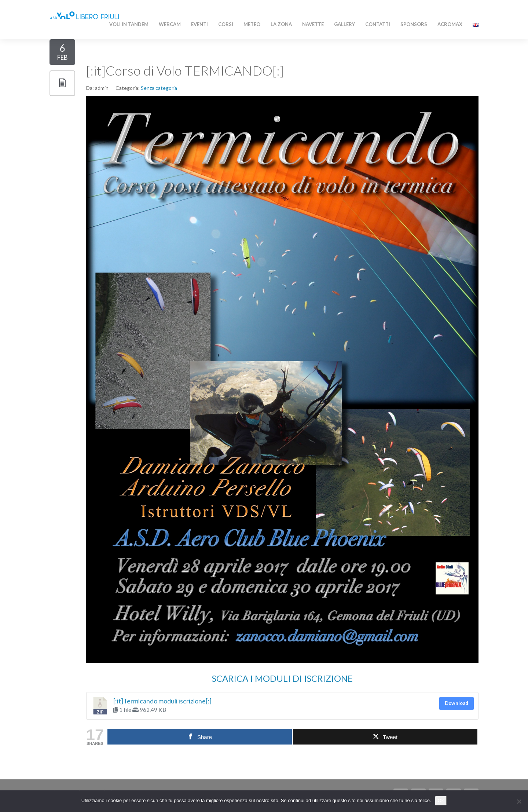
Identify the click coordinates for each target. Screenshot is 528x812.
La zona (281, 24)
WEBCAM (170, 24)
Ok (441, 800)
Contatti (378, 24)
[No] (519, 801)
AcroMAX (450, 24)
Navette (313, 24)
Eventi (199, 24)
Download (456, 703)
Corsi (226, 24)
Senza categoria (159, 88)
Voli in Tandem (129, 24)
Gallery (344, 24)
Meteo (252, 24)
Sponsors (414, 24)
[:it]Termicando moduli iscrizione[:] (162, 701)
